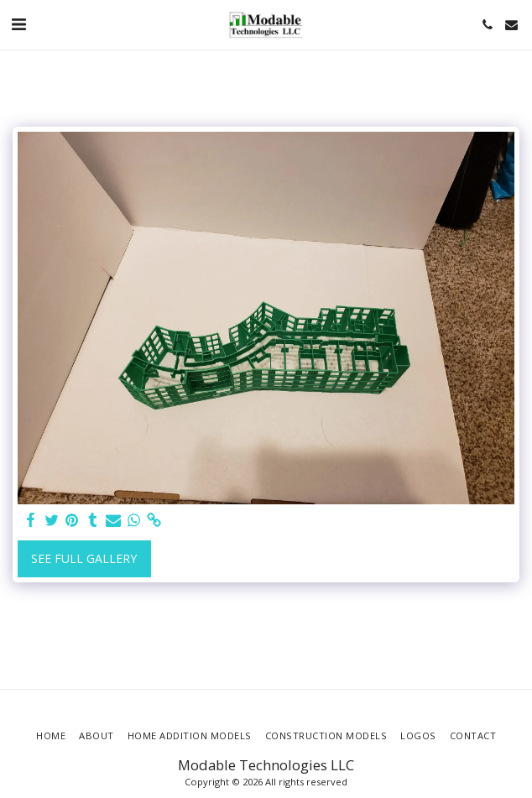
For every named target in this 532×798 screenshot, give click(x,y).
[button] (18, 24)
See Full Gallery (84, 558)
